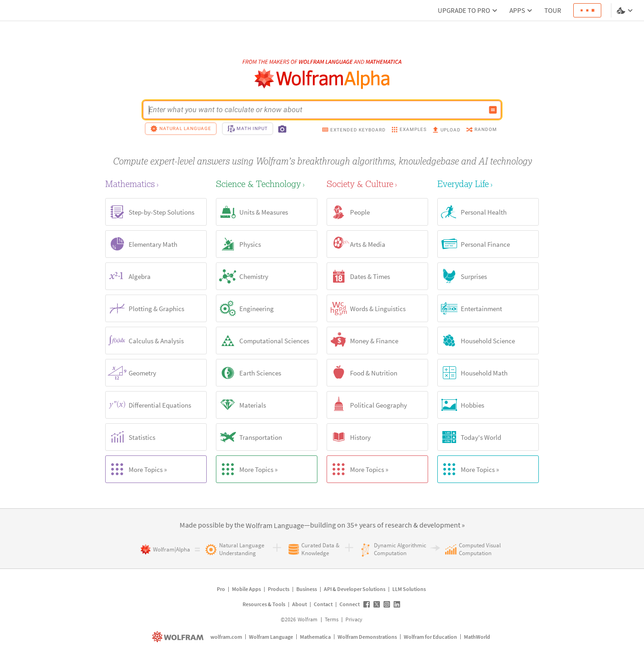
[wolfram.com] (179, 637)
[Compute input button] (493, 110)
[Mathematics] (156, 184)
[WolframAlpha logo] (322, 79)
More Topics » (136, 469)
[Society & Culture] (377, 184)
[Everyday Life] (488, 184)
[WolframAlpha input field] (316, 110)
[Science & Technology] (267, 184)
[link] (275, 526)
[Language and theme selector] (626, 11)
